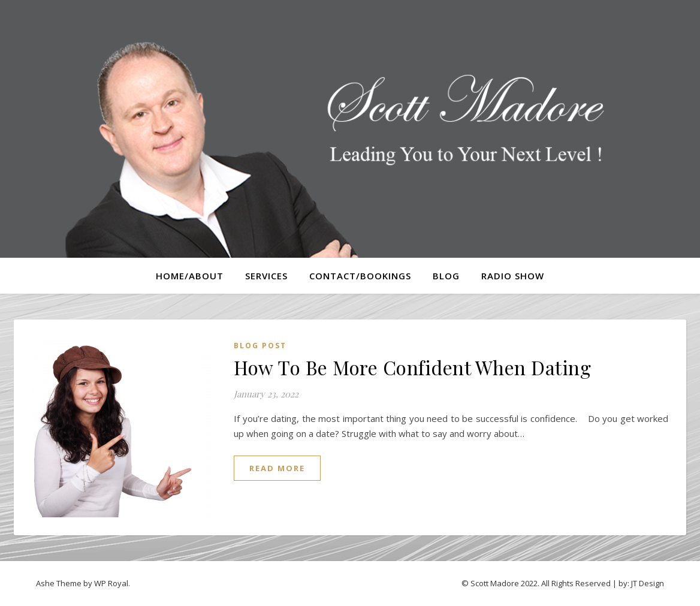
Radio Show (513, 276)
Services (266, 276)
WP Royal (111, 583)
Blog (446, 276)
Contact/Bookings (360, 276)
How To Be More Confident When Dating (412, 367)
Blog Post (260, 346)
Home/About (190, 276)
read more (277, 468)
